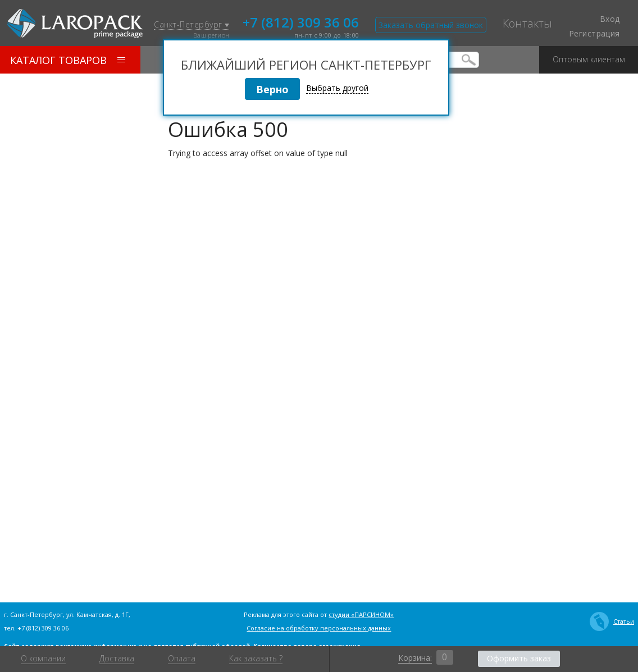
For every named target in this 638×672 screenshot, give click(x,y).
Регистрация (594, 34)
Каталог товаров (68, 60)
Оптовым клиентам (589, 55)
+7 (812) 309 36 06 (301, 21)
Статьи (612, 621)
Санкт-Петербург (192, 25)
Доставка (117, 659)
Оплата (182, 659)
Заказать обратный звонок (431, 25)
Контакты (527, 24)
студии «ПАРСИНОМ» (361, 614)
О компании (43, 659)
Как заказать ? (256, 659)
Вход (603, 19)
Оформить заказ (519, 658)
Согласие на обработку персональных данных (319, 628)
